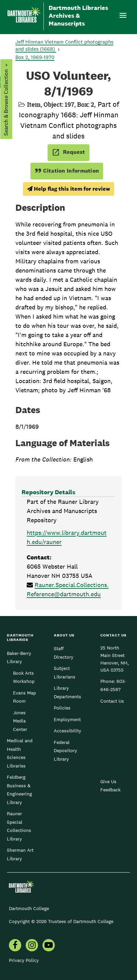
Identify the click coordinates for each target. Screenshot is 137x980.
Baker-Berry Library (19, 657)
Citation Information (67, 171)
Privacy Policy (24, 960)
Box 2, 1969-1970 (35, 57)
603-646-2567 (113, 685)
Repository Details (48, 492)
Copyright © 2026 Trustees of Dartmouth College (61, 921)
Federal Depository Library (65, 751)
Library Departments (67, 692)
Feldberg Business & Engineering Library (19, 789)
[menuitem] (32, 946)
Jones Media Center (20, 721)
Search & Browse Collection (6, 103)
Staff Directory (64, 653)
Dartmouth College (29, 908)
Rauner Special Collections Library (19, 826)
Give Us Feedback (110, 786)
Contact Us (112, 701)
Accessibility (67, 731)
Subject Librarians (65, 672)
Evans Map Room (24, 697)
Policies (62, 708)
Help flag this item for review (68, 189)
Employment (67, 719)
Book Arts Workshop (24, 677)
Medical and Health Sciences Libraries (20, 753)
